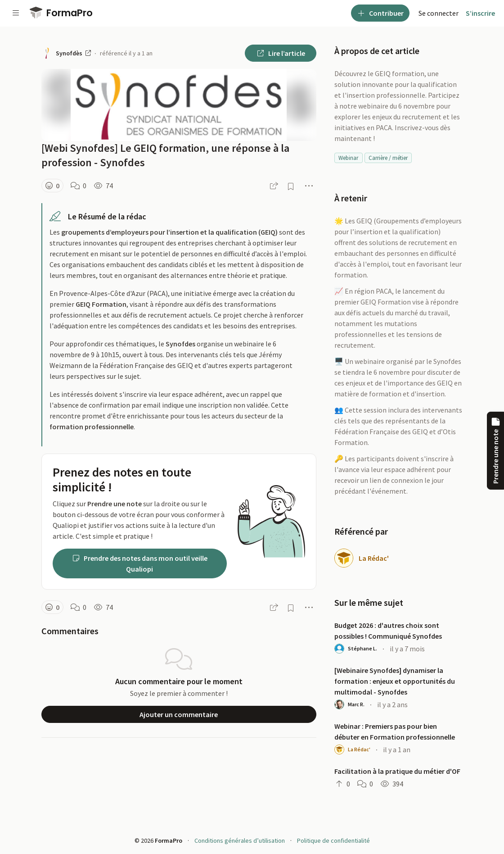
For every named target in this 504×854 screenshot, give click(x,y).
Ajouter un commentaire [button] (179, 714)
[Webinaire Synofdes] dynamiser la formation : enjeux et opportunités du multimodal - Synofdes (395, 681)
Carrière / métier (388, 158)
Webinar (348, 158)
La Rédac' (374, 558)
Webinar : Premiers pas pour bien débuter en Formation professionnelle (395, 731)
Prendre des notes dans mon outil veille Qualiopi (139, 563)
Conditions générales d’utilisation (240, 840)
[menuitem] (439, 13)
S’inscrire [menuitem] (480, 13)
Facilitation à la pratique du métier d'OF (397, 771)
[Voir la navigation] (16, 13)
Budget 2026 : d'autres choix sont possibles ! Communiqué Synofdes (388, 631)
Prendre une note (495, 451)
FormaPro (61, 13)
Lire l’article (281, 53)
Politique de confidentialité (333, 840)
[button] (52, 186)
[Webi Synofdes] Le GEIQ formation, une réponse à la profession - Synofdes (165, 155)
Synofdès (73, 53)
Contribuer (380, 13)
